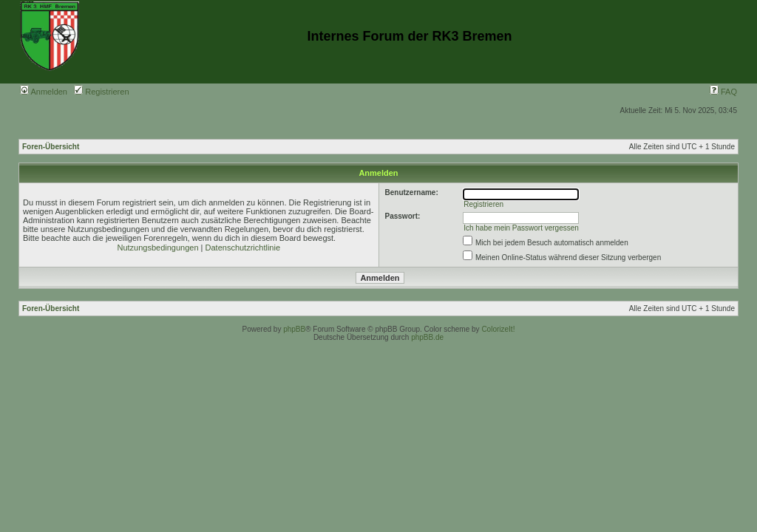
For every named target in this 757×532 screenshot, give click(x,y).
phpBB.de (427, 337)
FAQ (723, 92)
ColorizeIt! (498, 329)
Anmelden (44, 92)
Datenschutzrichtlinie (243, 248)
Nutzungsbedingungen (157, 248)
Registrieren (101, 92)
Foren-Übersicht (51, 147)
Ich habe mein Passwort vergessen (521, 228)
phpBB (294, 329)
